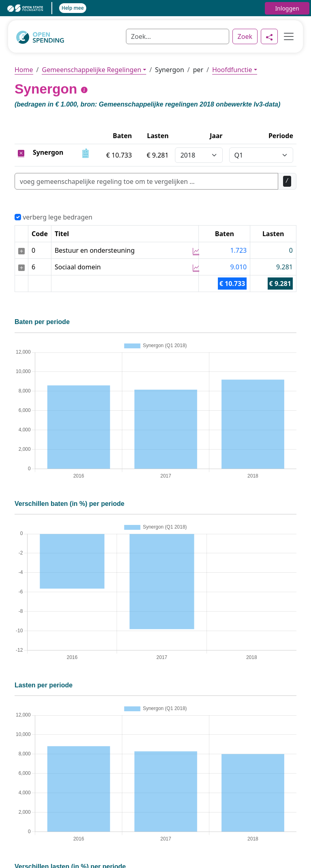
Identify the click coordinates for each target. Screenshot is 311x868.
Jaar (216, 136)
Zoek (245, 36)
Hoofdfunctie (232, 70)
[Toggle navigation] (286, 36)
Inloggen (287, 8)
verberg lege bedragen (53, 217)
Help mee (73, 8)
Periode (281, 136)
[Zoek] (178, 36)
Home (24, 70)
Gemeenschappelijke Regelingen (91, 70)
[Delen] (269, 36)
